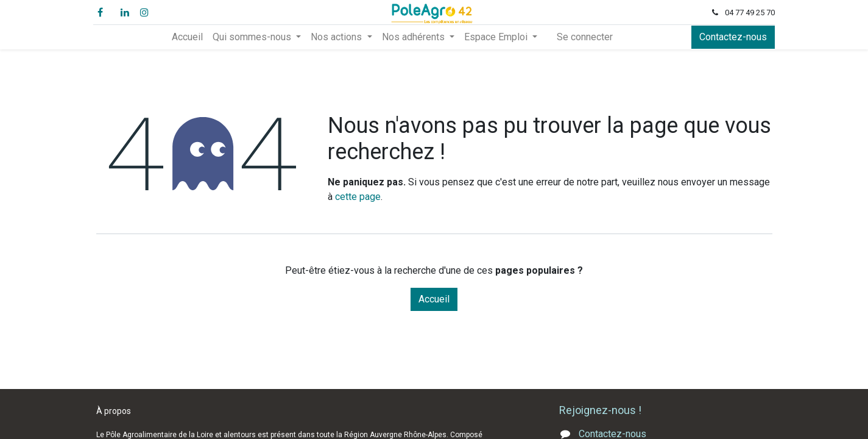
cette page (358, 197)
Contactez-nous (731, 37)
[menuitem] (187, 37)
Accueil (434, 299)
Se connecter (585, 37)
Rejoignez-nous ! (602, 410)
